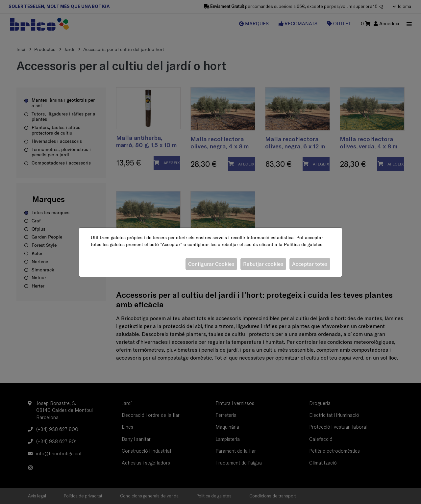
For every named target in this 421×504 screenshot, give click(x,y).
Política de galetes (303, 244)
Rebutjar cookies (263, 264)
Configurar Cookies (211, 264)
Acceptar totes (310, 264)
